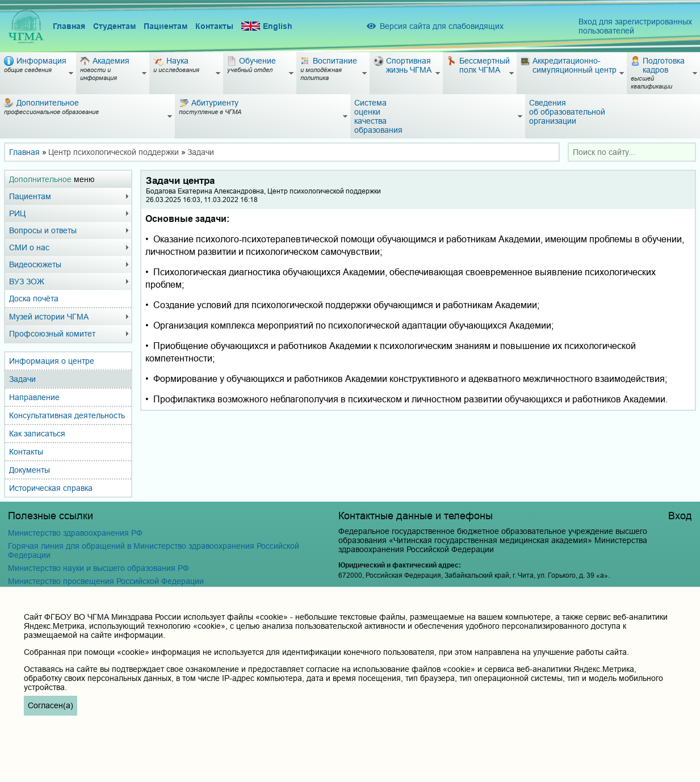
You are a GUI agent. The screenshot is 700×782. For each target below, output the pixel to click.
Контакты (214, 26)
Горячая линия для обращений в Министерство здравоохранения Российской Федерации (154, 550)
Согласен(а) (51, 705)
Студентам (114, 26)
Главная (69, 26)
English (267, 26)
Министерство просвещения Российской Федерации (106, 581)
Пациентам (165, 26)
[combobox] (632, 152)
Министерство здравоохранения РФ (75, 533)
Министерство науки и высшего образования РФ (98, 568)
